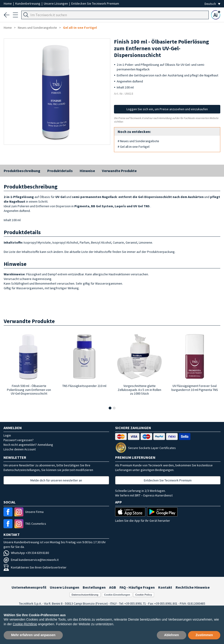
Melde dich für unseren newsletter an (56, 480)
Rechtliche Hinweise (193, 587)
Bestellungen (94, 587)
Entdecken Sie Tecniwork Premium (95, 3)
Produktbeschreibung (22, 171)
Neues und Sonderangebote (37, 28)
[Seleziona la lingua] (212, 4)
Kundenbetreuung (28, 3)
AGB (113, 587)
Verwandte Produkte (119, 171)
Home (8, 3)
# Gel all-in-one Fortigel (134, 147)
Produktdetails (60, 171)
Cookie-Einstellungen (117, 595)
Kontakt (165, 587)
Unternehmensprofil (29, 587)
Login (7, 435)
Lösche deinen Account (20, 449)
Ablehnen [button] (172, 635)
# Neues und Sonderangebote (138, 141)
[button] (110, 408)
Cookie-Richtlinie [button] (25, 624)
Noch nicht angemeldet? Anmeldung (28, 445)
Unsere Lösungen (56, 3)
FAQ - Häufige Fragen (137, 587)
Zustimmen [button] (204, 635)
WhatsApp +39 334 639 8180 (26, 553)
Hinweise (87, 171)
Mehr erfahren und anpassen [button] (33, 635)
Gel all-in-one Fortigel (80, 28)
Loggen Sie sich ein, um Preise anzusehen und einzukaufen (167, 109)
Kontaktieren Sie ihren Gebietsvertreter (35, 567)
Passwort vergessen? (19, 440)
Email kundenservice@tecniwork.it (31, 560)
